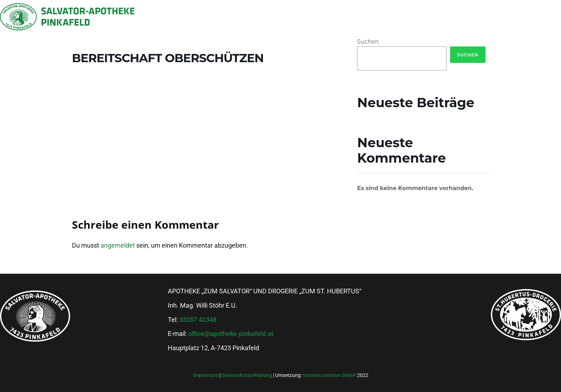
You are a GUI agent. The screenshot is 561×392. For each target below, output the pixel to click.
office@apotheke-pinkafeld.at (231, 334)
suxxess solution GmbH (329, 375)
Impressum (206, 375)
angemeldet (118, 245)
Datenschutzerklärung (247, 375)
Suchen (368, 42)
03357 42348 (198, 320)
